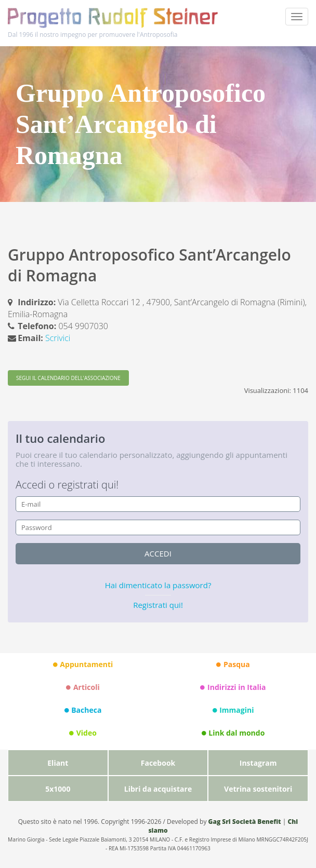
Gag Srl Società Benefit (245, 822)
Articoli (83, 687)
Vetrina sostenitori (258, 789)
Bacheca (83, 710)
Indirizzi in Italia (233, 687)
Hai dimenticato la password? (158, 585)
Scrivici (58, 338)
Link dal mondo (233, 733)
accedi (158, 553)
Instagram (258, 763)
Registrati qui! (158, 605)
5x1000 (58, 789)
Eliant (58, 763)
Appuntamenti (83, 664)
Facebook (158, 763)
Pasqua (233, 664)
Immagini (233, 710)
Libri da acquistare (158, 789)
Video (83, 733)
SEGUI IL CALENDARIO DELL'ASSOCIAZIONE (68, 378)
